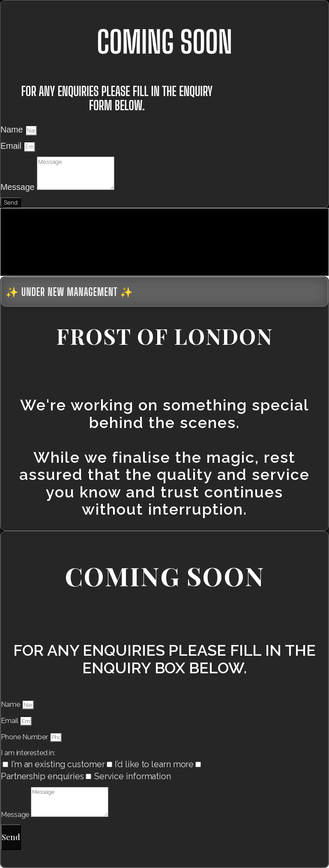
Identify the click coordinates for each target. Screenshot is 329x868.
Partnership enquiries (42, 776)
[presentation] (65, 241)
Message (19, 187)
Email (12, 146)
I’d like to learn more (154, 764)
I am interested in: (28, 753)
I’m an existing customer (58, 764)
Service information (133, 776)
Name (13, 130)
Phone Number (25, 737)
